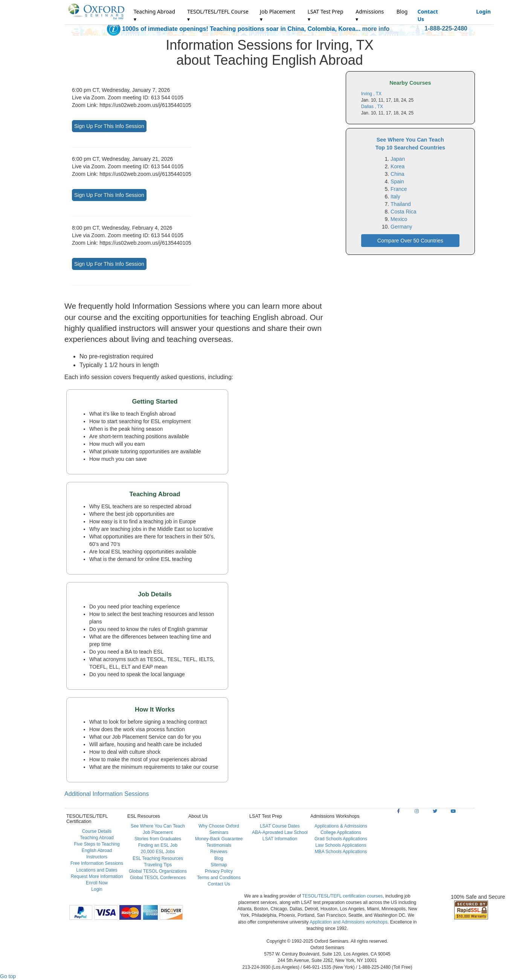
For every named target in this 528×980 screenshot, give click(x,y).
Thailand (401, 204)
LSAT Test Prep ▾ (326, 15)
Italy (395, 197)
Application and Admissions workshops (349, 922)
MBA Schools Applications (341, 852)
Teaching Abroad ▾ (154, 15)
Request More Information (97, 876)
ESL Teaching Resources (158, 858)
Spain (397, 181)
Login (483, 11)
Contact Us (428, 15)
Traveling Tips (158, 865)
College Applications (341, 832)
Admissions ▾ (370, 15)
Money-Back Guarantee (219, 839)
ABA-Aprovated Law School (280, 832)
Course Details (97, 831)
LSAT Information (280, 839)
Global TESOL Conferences (158, 878)
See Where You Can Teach (158, 826)
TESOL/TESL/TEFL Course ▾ (218, 15)
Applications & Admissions (341, 826)
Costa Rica (403, 212)
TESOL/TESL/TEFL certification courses (342, 896)
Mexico (399, 219)
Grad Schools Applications (341, 839)
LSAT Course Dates (280, 826)
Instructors (97, 857)
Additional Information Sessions (107, 794)
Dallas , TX (372, 107)
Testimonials (219, 845)
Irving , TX (371, 94)
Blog (402, 11)
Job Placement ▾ (278, 15)
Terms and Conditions (219, 878)
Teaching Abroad (97, 838)
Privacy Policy (219, 871)
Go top (8, 976)
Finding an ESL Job (158, 845)
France (399, 189)
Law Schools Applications (341, 845)
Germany (401, 227)
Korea (398, 166)
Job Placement (158, 832)
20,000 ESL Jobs (158, 852)
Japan (398, 159)
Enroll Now (97, 883)
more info (376, 29)
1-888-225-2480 (446, 28)
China (398, 174)
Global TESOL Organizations (158, 871)
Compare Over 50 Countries (410, 241)
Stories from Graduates (158, 839)
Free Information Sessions (97, 863)
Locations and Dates (97, 870)
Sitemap (219, 865)
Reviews (219, 852)
